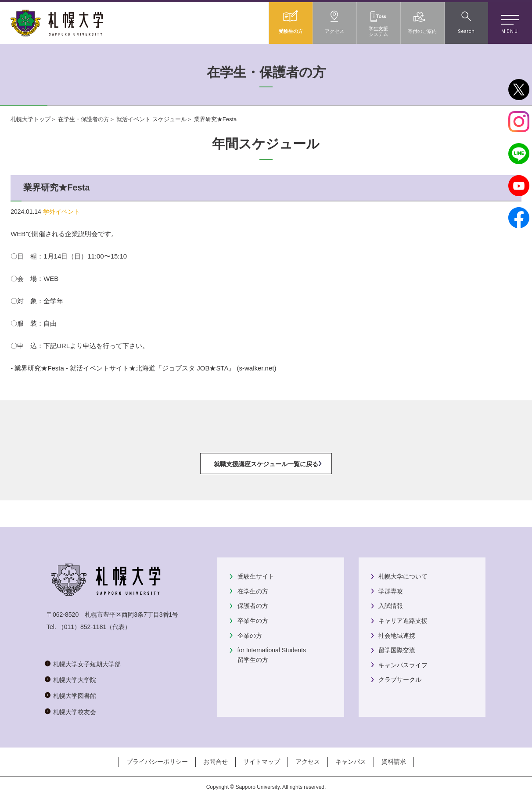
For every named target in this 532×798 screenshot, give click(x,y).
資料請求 (394, 762)
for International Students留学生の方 (272, 655)
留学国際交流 (397, 650)
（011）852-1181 (82, 627)
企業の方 (250, 636)
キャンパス (351, 762)
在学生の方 (253, 591)
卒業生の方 (253, 621)
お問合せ (216, 762)
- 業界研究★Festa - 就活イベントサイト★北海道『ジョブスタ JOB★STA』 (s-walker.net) (143, 368)
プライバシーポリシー (157, 762)
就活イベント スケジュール (151, 119)
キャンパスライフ (403, 665)
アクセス (308, 762)
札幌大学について (403, 576)
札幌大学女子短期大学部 (87, 664)
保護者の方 (253, 606)
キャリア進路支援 (403, 621)
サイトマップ (262, 762)
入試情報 (391, 606)
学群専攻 (391, 591)
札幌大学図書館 (75, 696)
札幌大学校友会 (75, 712)
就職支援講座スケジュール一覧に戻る (266, 464)
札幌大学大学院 (75, 680)
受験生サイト (256, 576)
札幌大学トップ (31, 119)
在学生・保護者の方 (84, 119)
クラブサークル (400, 679)
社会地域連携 (397, 636)
